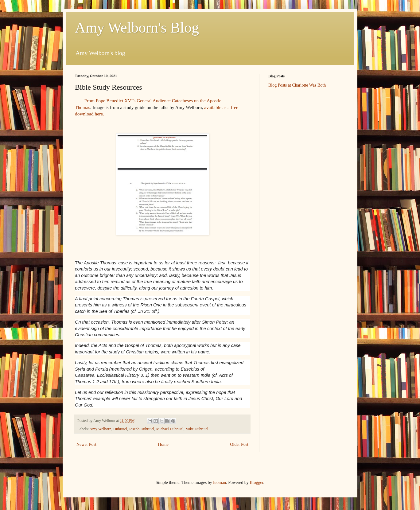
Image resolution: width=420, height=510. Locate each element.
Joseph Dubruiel (142, 429)
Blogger (256, 483)
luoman (220, 483)
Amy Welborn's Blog (137, 27)
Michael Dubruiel (170, 429)
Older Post (239, 444)
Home (163, 444)
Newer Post (86, 444)
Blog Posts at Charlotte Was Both (297, 85)
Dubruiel (120, 429)
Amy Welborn (101, 429)
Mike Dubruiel (197, 429)
